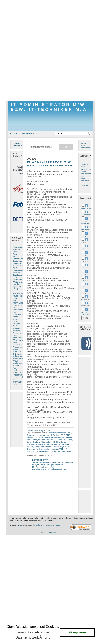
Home (14, 134)
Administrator (19, 338)
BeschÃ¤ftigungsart (90, 208)
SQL (15, 312)
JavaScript (18, 296)
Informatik (17, 382)
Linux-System (33, 442)
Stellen (16, 349)
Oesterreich (87, 299)
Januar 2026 (85, 166)
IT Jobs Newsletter (18, 144)
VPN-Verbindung (65, 451)
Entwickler (17, 354)
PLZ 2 (85, 249)
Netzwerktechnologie (60, 444)
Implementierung (20, 266)
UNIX (15, 252)
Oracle (16, 284)
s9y (22, 525)
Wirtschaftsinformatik (22, 340)
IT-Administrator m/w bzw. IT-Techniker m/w (49, 107)
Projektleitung (19, 280)
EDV (15, 384)
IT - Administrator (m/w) (43, 467)
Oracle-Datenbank (43, 447)
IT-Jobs (16, 361)
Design (16, 254)
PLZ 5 (47, 430)
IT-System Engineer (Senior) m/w (48, 465)
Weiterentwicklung (21, 282)
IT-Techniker (60, 440)
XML (15, 300)
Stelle (15, 370)
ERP (15, 321)
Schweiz (85, 306)
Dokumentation (20, 270)
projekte (16, 331)
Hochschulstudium (21, 263)
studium (16, 324)
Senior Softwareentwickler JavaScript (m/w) (52, 462)
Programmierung (20, 375)
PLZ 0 (85, 236)
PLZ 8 (85, 287)
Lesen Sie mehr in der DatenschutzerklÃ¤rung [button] (33, 635)
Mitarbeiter (18, 345)
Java (15, 342)
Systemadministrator (22, 261)
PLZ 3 (85, 255)
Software (17, 352)
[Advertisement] (50, 51)
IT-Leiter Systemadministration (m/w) (49, 469)
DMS (69, 433)
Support (16, 328)
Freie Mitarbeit (85, 222)
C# (14, 307)
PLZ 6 (85, 274)
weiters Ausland (85, 313)
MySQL (16, 319)
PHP (15, 268)
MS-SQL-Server (59, 442)
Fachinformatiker (20, 333)
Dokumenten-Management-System (43, 435)
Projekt (16, 298)
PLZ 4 (85, 261)
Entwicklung (18, 359)
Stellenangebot (20, 363)
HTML (15, 289)
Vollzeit (16, 366)
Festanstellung (20, 377)
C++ (15, 291)
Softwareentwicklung (22, 372)
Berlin (15, 317)
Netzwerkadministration (38, 444)
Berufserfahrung (20, 293)
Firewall (69, 437)
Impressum (31, 134)
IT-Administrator (45, 440)
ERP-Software (43, 437)
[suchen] (41, 147)
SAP (15, 326)
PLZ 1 (85, 242)
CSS (15, 277)
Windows (17, 273)
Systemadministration (48, 449)
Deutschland (87, 230)
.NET (15, 256)
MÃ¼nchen (18, 314)
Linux (15, 335)
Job (14, 368)
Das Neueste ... (85, 181)
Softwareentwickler (21, 356)
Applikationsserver (57, 433)
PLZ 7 (85, 280)
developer (17, 275)
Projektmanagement (22, 310)
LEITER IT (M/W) (40, 460)
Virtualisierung (42, 451)
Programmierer (20, 347)
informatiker (18, 303)
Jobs (15, 379)
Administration (19, 305)
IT (14, 386)
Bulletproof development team (48, 525)
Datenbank (18, 259)
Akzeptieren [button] (77, 632)
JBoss (69, 440)
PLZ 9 (85, 293)
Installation (32, 440)
